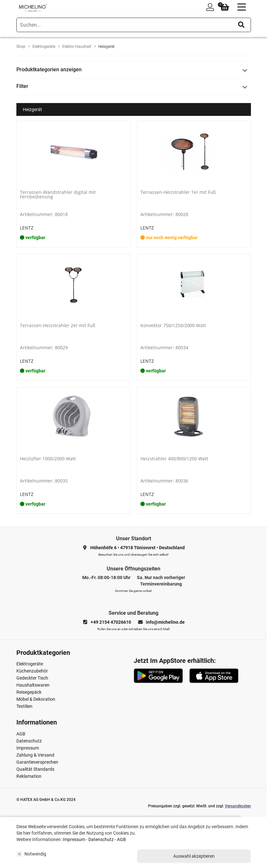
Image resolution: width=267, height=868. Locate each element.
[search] (134, 25)
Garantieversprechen (37, 762)
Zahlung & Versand (35, 755)
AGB (21, 734)
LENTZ (27, 228)
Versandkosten (238, 806)
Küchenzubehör (32, 671)
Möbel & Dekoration (36, 699)
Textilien (24, 706)
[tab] (134, 70)
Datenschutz (29, 741)
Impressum (28, 748)
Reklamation (29, 776)
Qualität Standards (35, 769)
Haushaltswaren (33, 685)
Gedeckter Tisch (32, 678)
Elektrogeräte (30, 664)
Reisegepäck (29, 692)
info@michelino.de (165, 622)
